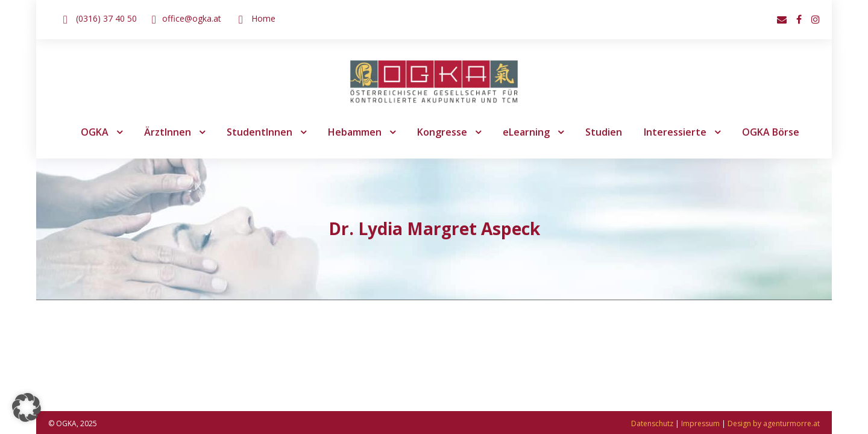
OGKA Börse (771, 132)
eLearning (526, 132)
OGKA (95, 132)
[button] (27, 407)
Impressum (700, 423)
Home (263, 18)
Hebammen (355, 132)
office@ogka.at (192, 18)
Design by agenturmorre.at (774, 423)
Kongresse (442, 132)
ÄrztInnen (168, 132)
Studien (604, 132)
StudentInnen (259, 132)
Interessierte (675, 132)
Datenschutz (652, 423)
